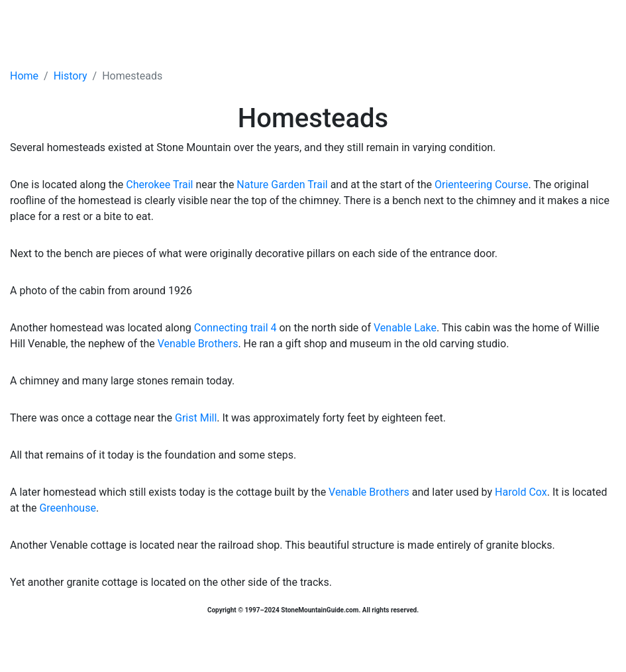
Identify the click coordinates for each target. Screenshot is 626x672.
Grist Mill (196, 418)
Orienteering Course (481, 185)
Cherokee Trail (159, 185)
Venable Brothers (198, 344)
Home (24, 76)
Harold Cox (521, 492)
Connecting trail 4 (235, 328)
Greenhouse (67, 508)
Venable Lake (405, 328)
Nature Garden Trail (282, 185)
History (71, 76)
